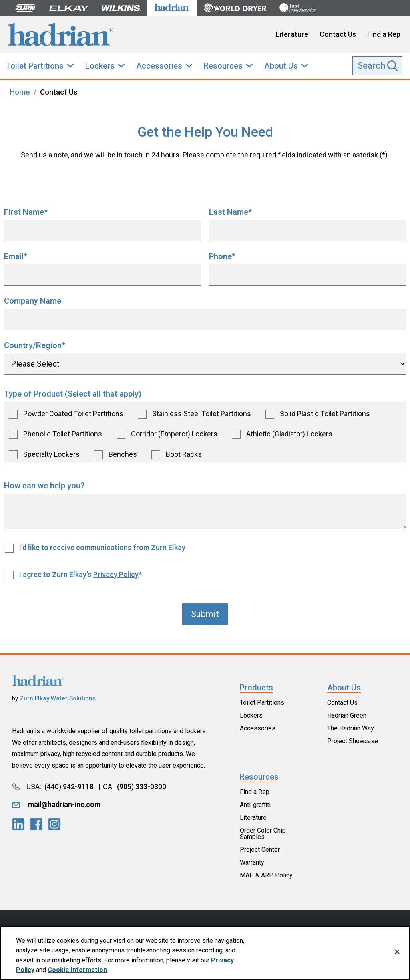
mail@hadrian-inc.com (64, 804)
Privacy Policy (116, 574)
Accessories (159, 66)
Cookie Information (77, 970)
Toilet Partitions (35, 66)
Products (256, 688)
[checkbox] (205, 432)
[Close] (397, 952)
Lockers (100, 66)
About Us (281, 66)
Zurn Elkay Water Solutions (58, 698)
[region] (205, 953)
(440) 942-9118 (69, 787)
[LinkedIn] (18, 824)
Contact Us (338, 34)
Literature (292, 34)
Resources (223, 66)
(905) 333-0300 (142, 787)
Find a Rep (384, 34)
